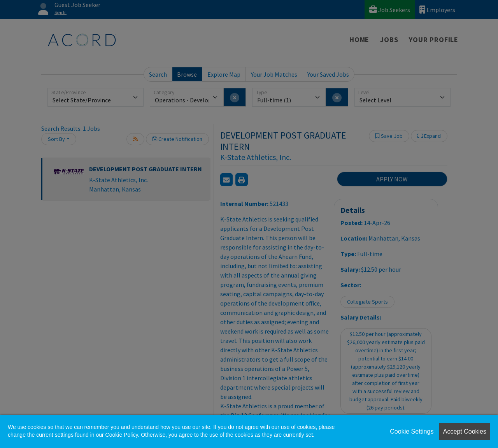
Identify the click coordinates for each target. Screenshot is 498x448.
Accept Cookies (465, 431)
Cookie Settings (412, 431)
